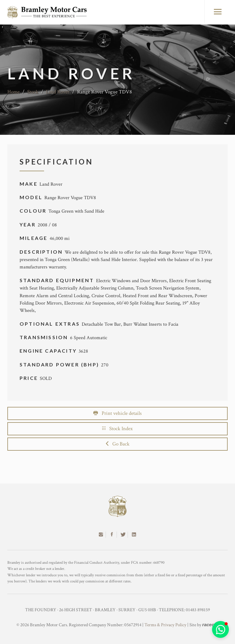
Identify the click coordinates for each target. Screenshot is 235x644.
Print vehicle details (117, 413)
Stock (33, 92)
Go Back (118, 444)
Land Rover (58, 92)
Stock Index (117, 429)
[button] (220, 629)
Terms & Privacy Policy (165, 625)
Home (13, 92)
